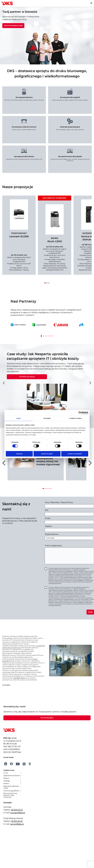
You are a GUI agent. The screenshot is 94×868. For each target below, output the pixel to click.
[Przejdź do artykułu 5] (51, 489)
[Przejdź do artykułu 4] (49, 489)
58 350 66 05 (17, 821)
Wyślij (90, 612)
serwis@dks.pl (17, 824)
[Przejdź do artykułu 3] (47, 489)
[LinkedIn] (6, 764)
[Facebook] (11, 764)
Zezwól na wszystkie (75, 454)
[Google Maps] (30, 764)
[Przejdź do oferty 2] (47, 283)
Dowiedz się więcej (27, 377)
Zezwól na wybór (47, 454)
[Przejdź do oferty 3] (49, 283)
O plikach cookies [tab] (75, 418)
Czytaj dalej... (6, 685)
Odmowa (19, 454)
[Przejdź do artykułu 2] (45, 489)
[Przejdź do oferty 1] (45, 283)
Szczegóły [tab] (47, 418)
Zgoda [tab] (19, 418)
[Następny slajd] (90, 383)
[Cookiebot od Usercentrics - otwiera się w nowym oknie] (80, 413)
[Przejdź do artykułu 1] (43, 489)
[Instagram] (24, 764)
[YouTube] (18, 764)
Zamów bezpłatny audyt (13, 26)
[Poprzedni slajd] (4, 383)
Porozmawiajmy (47, 718)
